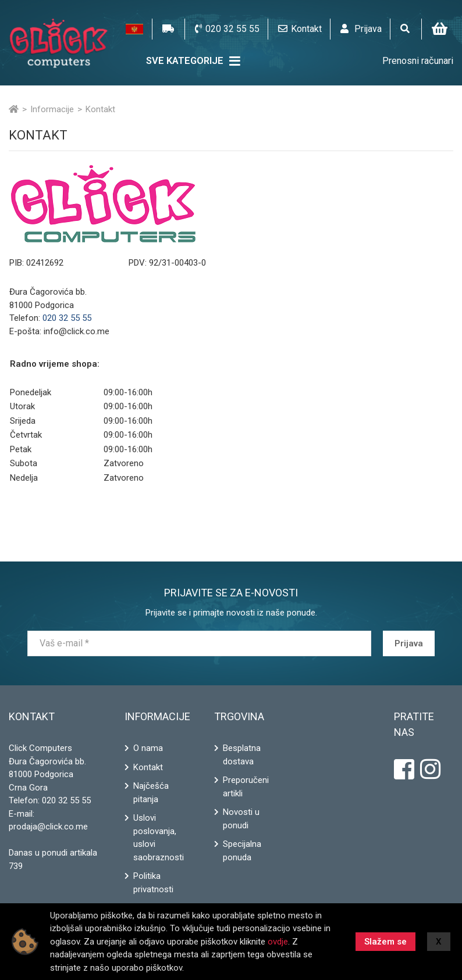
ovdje (278, 942)
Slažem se (385, 942)
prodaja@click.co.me (48, 827)
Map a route (356, 338)
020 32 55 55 (66, 800)
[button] (134, 29)
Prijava (409, 643)
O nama (148, 748)
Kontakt (148, 767)
